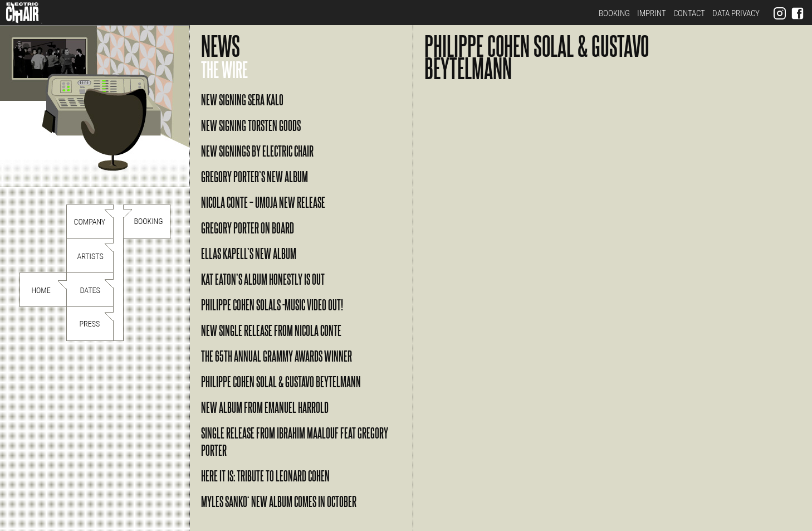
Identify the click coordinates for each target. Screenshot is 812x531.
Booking (614, 13)
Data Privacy (736, 13)
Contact (689, 13)
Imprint (652, 13)
